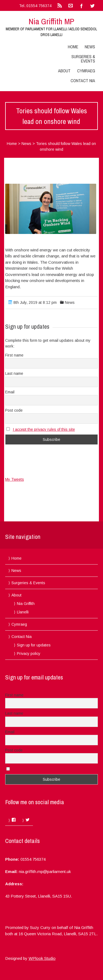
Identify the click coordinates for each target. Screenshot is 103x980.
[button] (51, 209)
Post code (14, 410)
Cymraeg (86, 71)
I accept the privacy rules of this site (44, 429)
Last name (14, 373)
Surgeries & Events (83, 59)
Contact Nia (83, 81)
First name (14, 355)
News (90, 47)
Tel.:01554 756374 (35, 6)
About (64, 71)
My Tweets (15, 479)
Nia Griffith (26, 604)
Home (73, 47)
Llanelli (23, 612)
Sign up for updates (34, 645)
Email (10, 392)
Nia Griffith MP (51, 21)
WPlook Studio (42, 958)
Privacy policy (29, 654)
